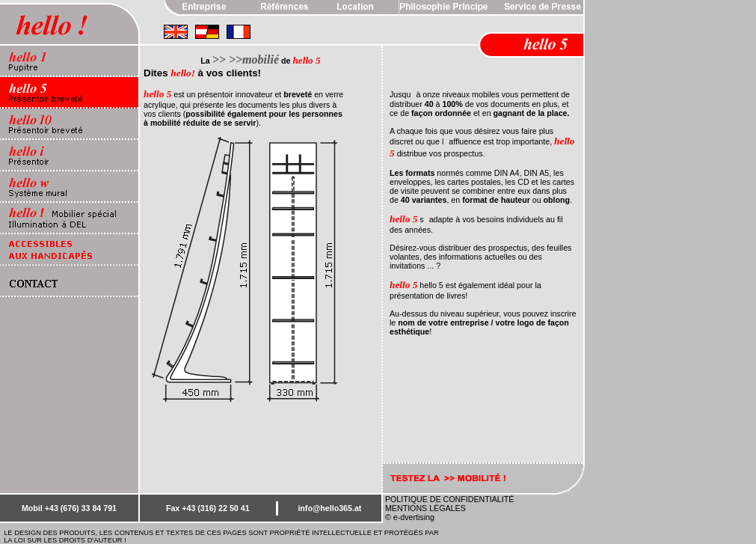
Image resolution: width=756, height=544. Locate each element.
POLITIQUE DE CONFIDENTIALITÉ (449, 499)
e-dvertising (414, 517)
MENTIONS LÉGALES (425, 508)
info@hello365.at (329, 508)
